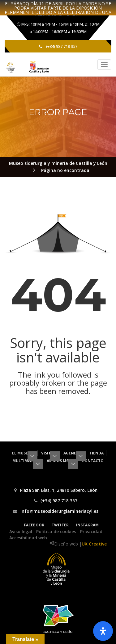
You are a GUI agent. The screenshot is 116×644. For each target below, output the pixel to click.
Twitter (60, 525)
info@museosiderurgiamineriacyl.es (59, 511)
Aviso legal (21, 531)
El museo (24, 453)
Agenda (73, 453)
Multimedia (26, 461)
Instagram (87, 525)
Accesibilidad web (28, 538)
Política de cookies (57, 531)
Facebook (34, 525)
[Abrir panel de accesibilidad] (103, 631)
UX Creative (94, 544)
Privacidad (92, 531)
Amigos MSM (61, 461)
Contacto (93, 461)
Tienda (97, 453)
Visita (49, 453)
